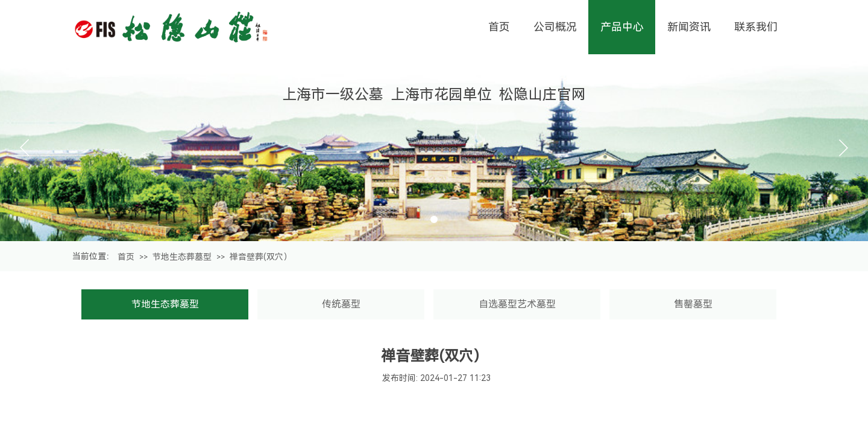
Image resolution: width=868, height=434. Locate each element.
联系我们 (756, 27)
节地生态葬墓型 (182, 257)
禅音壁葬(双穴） (261, 257)
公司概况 (555, 27)
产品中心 (622, 27)
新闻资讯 (689, 27)
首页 (126, 257)
